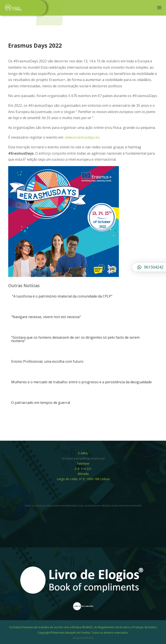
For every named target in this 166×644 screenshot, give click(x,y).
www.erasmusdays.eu (83, 137)
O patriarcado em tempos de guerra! (41, 403)
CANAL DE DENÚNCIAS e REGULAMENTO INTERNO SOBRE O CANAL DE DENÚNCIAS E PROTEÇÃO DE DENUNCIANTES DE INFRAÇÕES (83, 506)
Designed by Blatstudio (83, 638)
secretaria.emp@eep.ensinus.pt (83, 458)
